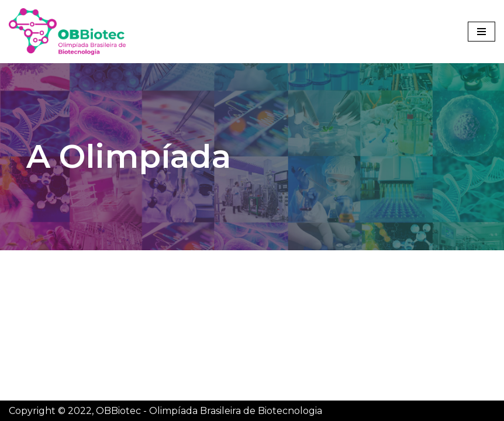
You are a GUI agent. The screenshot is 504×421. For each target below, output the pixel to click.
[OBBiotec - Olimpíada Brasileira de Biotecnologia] (67, 32)
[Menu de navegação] (481, 32)
